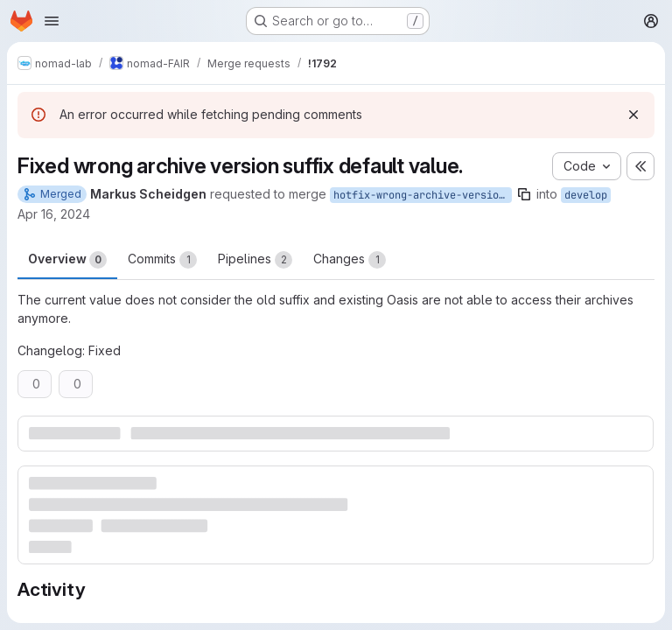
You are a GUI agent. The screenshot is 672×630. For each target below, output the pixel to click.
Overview (67, 260)
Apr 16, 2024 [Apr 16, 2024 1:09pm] (54, 214)
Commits (162, 260)
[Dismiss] (633, 115)
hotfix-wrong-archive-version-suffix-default (423, 195)
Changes (350, 260)
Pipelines (255, 260)
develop (586, 195)
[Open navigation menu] (52, 21)
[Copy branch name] (524, 194)
